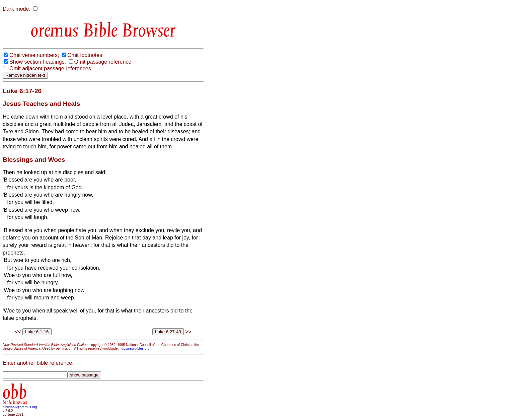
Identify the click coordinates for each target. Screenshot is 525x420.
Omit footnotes (85, 55)
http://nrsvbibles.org (134, 348)
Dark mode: (17, 9)
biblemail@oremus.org (20, 407)
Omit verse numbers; (34, 55)
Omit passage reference (103, 62)
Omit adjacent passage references (50, 68)
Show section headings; (38, 62)
